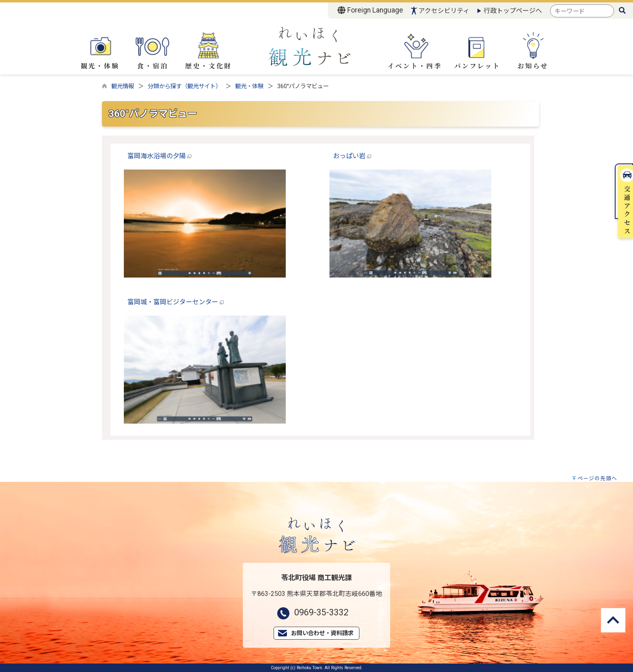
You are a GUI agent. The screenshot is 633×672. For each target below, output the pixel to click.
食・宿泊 (153, 50)
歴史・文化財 (209, 51)
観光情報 (123, 86)
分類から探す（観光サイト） (185, 86)
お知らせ (533, 51)
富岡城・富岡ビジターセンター (176, 302)
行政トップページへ (513, 11)
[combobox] (582, 11)
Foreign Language (370, 10)
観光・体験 (100, 50)
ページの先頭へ (597, 478)
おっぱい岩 (352, 156)
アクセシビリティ (444, 11)
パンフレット (477, 51)
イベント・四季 (414, 51)
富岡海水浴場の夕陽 (159, 156)
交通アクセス (625, 125)
